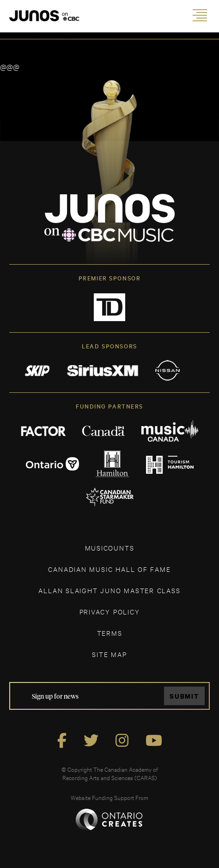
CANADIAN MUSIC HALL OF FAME (109, 569)
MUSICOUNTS (110, 548)
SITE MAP (109, 654)
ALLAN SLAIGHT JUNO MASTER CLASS (109, 590)
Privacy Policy (110, 611)
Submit (184, 696)
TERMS (110, 633)
